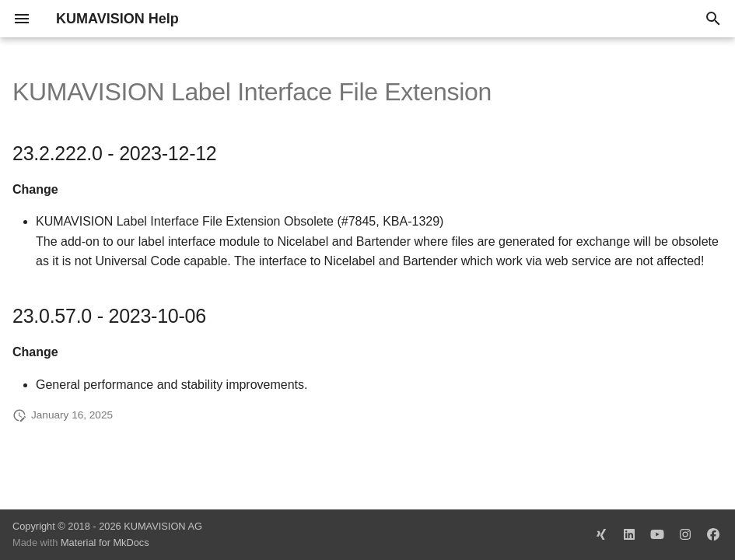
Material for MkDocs (105, 542)
